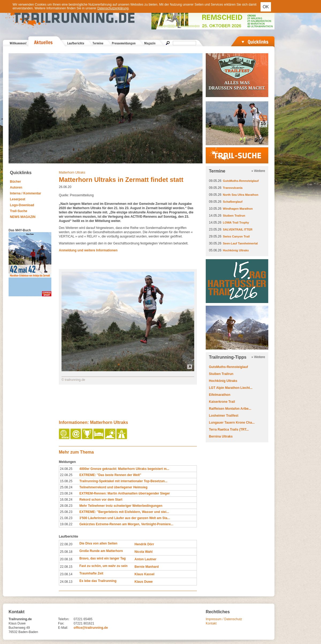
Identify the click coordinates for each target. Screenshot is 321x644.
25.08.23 (66, 512)
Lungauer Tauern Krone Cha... (232, 423)
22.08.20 (66, 544)
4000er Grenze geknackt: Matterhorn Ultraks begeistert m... (124, 469)
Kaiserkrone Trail (222, 402)
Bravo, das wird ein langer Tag (103, 558)
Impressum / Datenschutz (224, 619)
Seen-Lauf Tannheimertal (240, 243)
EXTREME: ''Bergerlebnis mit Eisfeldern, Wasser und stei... (124, 512)
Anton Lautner (146, 559)
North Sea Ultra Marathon (241, 195)
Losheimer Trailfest (224, 416)
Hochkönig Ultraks (236, 250)
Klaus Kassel (145, 574)
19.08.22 (66, 524)
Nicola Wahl (144, 552)
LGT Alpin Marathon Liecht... (231, 388)
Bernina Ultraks (221, 436)
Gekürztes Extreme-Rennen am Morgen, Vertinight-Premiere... (126, 524)
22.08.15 (66, 567)
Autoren (16, 187)
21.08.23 (66, 518)
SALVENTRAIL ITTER (238, 229)
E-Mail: (63, 628)
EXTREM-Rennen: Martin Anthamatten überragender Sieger (125, 493)
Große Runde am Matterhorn (101, 551)
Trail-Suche (19, 211)
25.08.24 (66, 487)
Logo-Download (22, 205)
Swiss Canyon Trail (236, 236)
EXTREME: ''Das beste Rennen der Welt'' (110, 475)
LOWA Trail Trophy (236, 223)
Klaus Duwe (144, 582)
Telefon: (64, 619)
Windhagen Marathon (238, 209)
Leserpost (18, 199)
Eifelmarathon (220, 395)
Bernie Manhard (147, 567)
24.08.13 (66, 582)
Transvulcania (233, 188)
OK (266, 7)
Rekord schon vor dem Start (101, 500)
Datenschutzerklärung (113, 8)
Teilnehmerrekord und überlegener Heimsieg (114, 487)
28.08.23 (66, 506)
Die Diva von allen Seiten (98, 543)
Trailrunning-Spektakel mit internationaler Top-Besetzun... (123, 481)
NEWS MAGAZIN (23, 217)
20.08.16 (66, 559)
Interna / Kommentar (26, 193)
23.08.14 (66, 574)
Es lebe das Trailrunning (98, 581)
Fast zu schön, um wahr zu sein (104, 566)
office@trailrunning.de (91, 628)
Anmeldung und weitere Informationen (88, 250)
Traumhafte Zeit (91, 573)
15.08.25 (66, 481)
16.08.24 (66, 500)
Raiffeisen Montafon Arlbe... (230, 409)
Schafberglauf (233, 202)
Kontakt (211, 623)
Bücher (15, 182)
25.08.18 (66, 552)
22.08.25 (66, 475)
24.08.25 (66, 469)
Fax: (61, 623)
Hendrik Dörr (144, 544)
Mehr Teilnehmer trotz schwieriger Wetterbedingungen (121, 506)
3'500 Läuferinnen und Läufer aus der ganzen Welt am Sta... (125, 518)
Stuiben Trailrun (234, 216)
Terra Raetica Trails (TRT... (229, 430)
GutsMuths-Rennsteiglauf (241, 181)
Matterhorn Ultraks (72, 172)
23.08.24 (66, 493)
